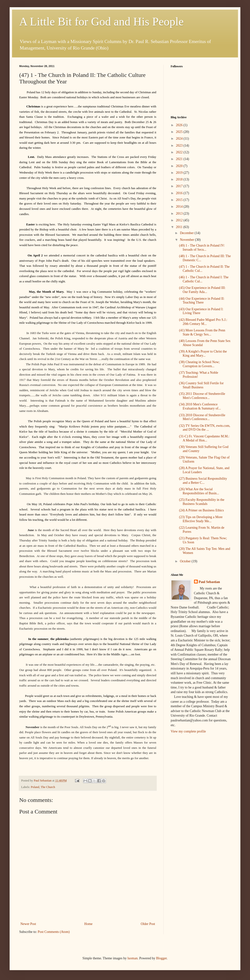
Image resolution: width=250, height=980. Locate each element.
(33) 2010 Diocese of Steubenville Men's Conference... (202, 417)
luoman (132, 958)
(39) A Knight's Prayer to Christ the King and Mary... (203, 354)
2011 (180, 227)
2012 (180, 220)
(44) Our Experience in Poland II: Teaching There (202, 301)
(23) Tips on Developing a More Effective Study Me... (201, 519)
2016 (180, 193)
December (187, 233)
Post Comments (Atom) (54, 932)
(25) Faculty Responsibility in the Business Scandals (202, 502)
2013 (180, 214)
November (187, 240)
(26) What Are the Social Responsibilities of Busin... (199, 491)
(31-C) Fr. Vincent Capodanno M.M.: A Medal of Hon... (204, 438)
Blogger (161, 958)
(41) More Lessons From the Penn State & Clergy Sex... (202, 332)
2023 (180, 146)
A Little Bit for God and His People (101, 22)
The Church (48, 787)
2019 (180, 173)
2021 (180, 159)
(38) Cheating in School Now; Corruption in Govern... (199, 364)
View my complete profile (188, 731)
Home (88, 924)
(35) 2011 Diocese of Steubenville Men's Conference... (202, 396)
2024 (180, 139)
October (186, 561)
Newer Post (28, 924)
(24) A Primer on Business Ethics (201, 510)
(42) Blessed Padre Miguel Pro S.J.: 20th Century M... (203, 322)
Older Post (148, 924)
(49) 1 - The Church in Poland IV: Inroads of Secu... (202, 248)
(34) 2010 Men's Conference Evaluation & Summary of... (200, 406)
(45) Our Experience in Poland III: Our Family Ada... (202, 290)
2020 (180, 166)
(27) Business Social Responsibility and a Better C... (203, 481)
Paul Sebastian (209, 582)
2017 (180, 186)
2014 (180, 207)
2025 (180, 132)
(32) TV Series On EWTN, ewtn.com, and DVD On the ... (205, 428)
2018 (180, 179)
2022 (180, 152)
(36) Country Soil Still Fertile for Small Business (201, 385)
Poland (35, 787)
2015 (180, 200)
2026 (180, 125)
